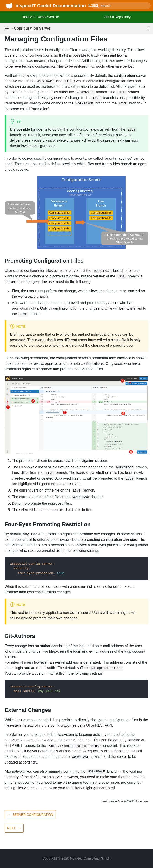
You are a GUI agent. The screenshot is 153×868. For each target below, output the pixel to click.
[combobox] (121, 6)
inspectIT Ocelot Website (41, 17)
